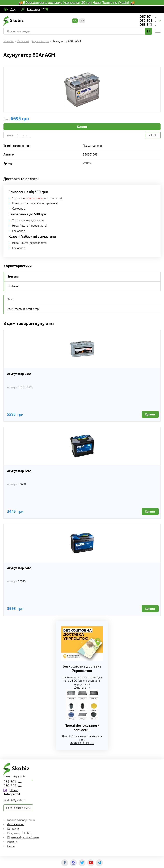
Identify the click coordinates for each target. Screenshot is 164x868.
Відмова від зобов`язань (23, 837)
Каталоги (23, 41)
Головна (9, 41)
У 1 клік (153, 135)
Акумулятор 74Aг (19, 568)
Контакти (13, 829)
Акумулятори (40, 41)
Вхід (13, 9)
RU (82, 21)
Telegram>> (12, 794)
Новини (12, 842)
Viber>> (14, 790)
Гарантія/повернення (21, 820)
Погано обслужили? (18, 808)
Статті (11, 846)
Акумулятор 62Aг (19, 471)
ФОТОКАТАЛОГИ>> (82, 743)
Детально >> (82, 688)
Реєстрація (33, 9)
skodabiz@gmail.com (15, 800)
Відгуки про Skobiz (19, 833)
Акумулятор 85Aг (19, 374)
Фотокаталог (16, 824)
